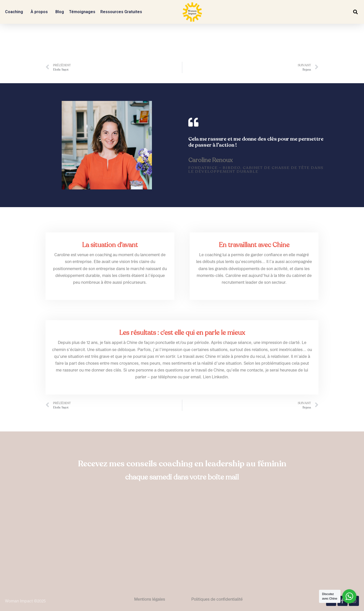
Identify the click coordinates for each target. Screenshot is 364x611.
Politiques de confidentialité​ (217, 599)
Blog (60, 12)
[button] (355, 12)
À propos (40, 12)
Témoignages (82, 12)
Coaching (15, 12)
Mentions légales (150, 599)
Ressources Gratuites (122, 12)
